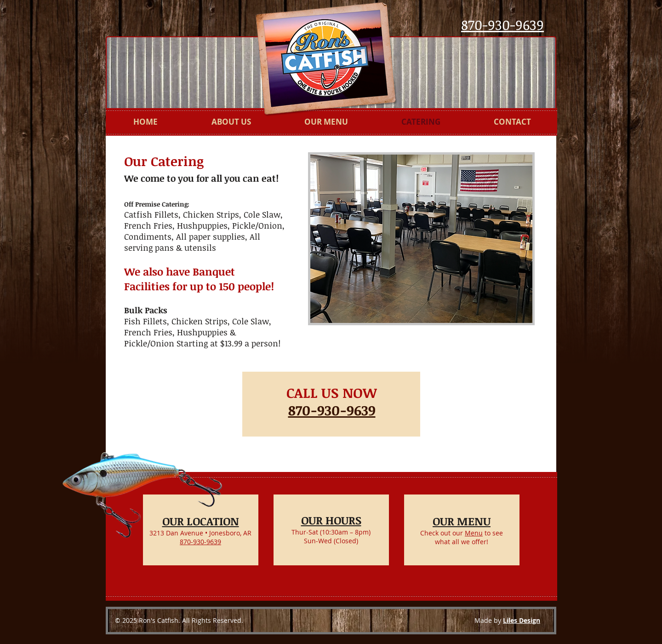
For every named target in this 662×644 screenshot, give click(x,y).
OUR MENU (462, 521)
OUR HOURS (331, 520)
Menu (474, 533)
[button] (421, 239)
